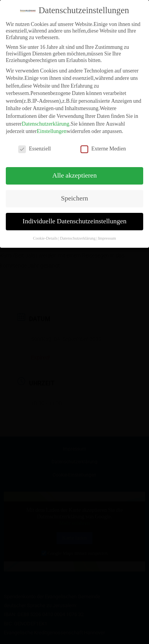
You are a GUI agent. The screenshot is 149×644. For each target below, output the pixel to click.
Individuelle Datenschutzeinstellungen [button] (74, 219)
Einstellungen (52, 129)
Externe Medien (103, 147)
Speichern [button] (75, 197)
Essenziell (35, 147)
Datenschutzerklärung (45, 122)
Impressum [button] (107, 236)
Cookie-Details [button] (45, 236)
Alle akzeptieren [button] (74, 174)
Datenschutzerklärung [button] (78, 236)
